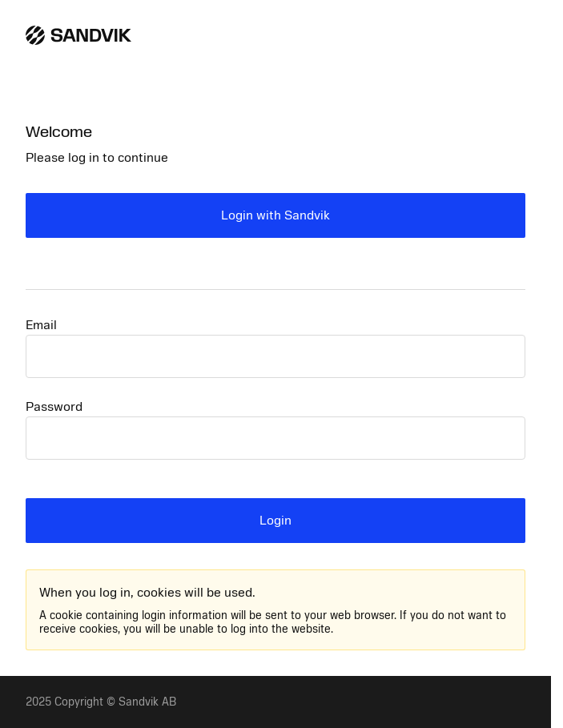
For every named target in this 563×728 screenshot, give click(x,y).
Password (54, 407)
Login (275, 521)
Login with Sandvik (275, 215)
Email (41, 325)
